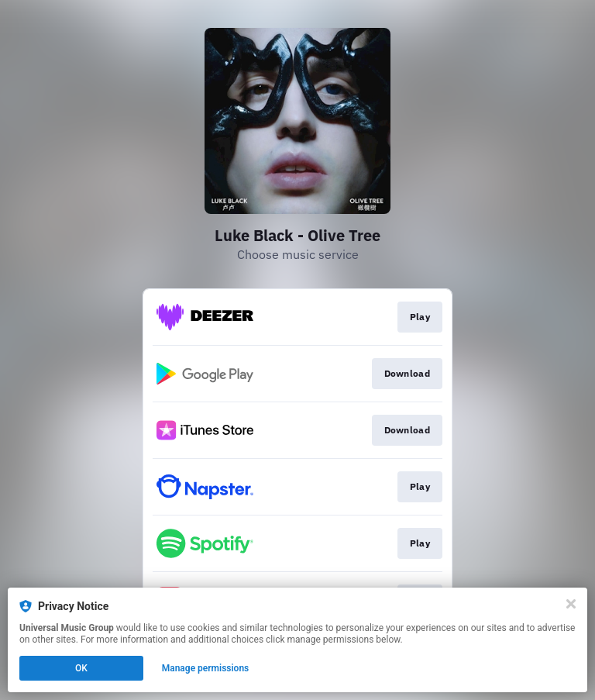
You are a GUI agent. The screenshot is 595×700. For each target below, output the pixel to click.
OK (81, 668)
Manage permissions (206, 668)
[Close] (571, 604)
